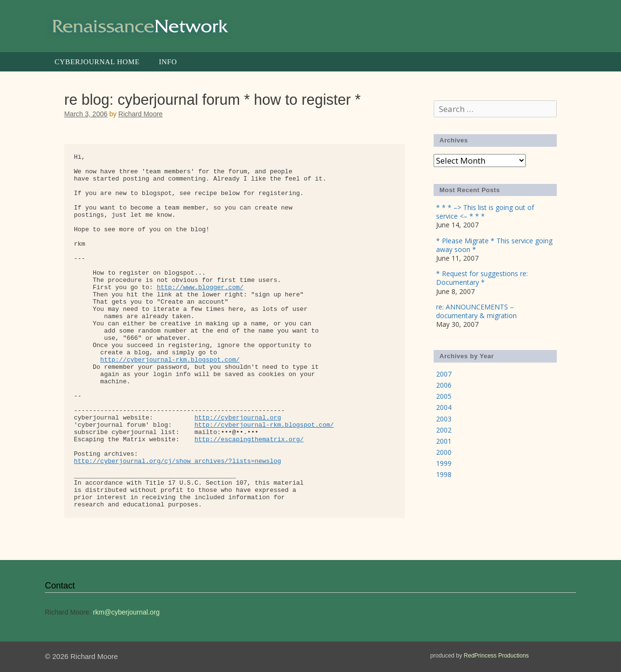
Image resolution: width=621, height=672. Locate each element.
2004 (444, 407)
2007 (444, 374)
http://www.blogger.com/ (200, 287)
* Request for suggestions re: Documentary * (482, 278)
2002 (444, 430)
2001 (444, 441)
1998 (444, 474)
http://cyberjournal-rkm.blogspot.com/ (170, 360)
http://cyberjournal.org (238, 418)
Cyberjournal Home (97, 62)
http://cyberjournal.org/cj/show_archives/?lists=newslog (177, 461)
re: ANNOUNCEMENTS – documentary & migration (476, 311)
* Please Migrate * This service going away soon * (494, 245)
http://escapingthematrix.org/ (249, 440)
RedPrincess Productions (496, 656)
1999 (444, 463)
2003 (444, 419)
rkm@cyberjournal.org (127, 612)
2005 (444, 396)
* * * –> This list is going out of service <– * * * (485, 212)
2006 (444, 385)
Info (168, 62)
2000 (444, 452)
